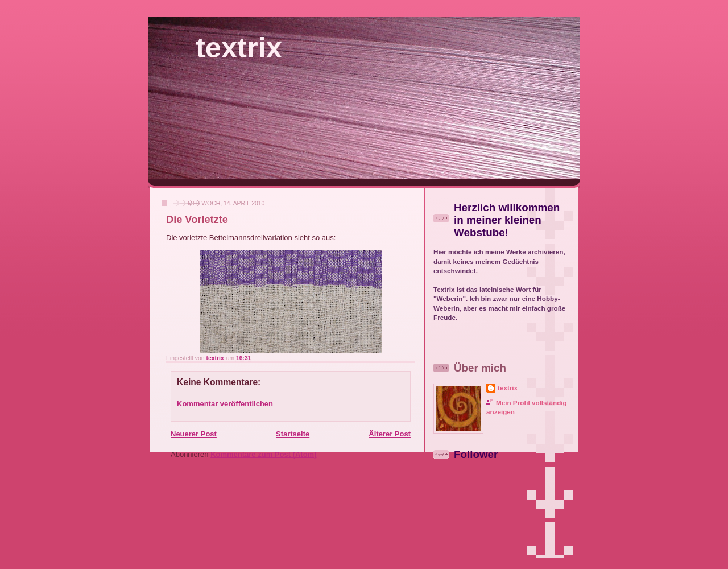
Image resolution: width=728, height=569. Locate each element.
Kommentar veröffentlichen (225, 404)
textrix (239, 48)
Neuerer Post (194, 434)
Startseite (293, 434)
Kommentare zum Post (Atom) (263, 454)
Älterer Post (390, 434)
